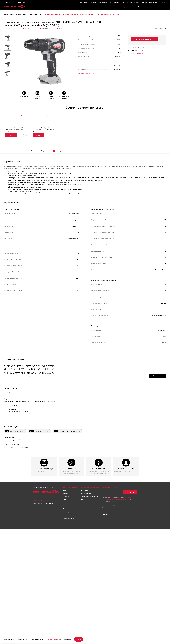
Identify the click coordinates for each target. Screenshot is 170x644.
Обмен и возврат (68, 503)
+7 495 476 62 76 (84, 3)
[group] (44, 467)
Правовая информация (88, 494)
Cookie (83, 500)
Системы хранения (104, 7)
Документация (67, 151)
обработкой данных (52, 639)
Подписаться (130, 492)
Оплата (65, 500)
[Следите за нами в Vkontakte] (104, 514)
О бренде (66, 515)
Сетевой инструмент (64, 7)
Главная (6, 14)
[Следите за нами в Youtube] (107, 514)
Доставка (66, 494)
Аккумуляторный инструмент (45, 7)
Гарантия (66, 509)
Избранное (45, 28)
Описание (7, 151)
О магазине (85, 490)
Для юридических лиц (69, 512)
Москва (95, 3)
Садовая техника (79, 7)
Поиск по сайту (142, 7)
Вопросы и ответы (48, 151)
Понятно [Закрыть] (79, 639)
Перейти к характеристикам (81, 73)
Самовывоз (66, 497)
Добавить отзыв (158, 376)
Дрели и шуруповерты (37, 14)
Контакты (66, 490)
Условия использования (108, 508)
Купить (11, 135)
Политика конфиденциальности (124, 506)
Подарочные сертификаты (70, 518)
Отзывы (34, 151)
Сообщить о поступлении (146, 39)
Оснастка (91, 7)
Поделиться (63, 28)
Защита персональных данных (90, 497)
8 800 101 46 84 (38, 504)
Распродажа (116, 7)
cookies (15, 639)
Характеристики (21, 151)
